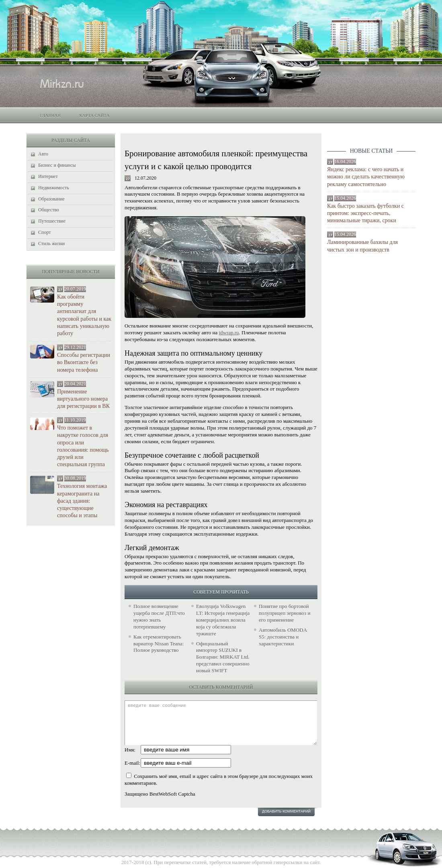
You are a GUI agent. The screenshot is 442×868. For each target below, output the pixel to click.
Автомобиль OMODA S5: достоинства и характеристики (283, 637)
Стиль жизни (51, 244)
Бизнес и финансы (57, 165)
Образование (51, 199)
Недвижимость (54, 188)
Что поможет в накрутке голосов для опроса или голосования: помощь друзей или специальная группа (83, 446)
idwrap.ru (229, 333)
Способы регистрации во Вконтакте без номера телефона (84, 362)
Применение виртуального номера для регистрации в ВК (83, 399)
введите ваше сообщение (221, 723)
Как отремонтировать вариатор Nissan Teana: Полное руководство (159, 644)
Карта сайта (94, 115)
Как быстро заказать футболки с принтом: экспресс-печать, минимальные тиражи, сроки (365, 213)
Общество (49, 210)
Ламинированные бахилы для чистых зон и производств (362, 246)
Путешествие (52, 221)
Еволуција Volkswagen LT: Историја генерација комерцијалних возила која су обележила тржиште (223, 620)
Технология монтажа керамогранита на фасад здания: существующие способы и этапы (82, 501)
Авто (43, 154)
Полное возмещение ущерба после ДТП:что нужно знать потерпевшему (159, 616)
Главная (50, 115)
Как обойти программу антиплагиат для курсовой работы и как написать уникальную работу (84, 315)
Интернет (48, 176)
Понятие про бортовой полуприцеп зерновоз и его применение (284, 613)
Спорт (45, 232)
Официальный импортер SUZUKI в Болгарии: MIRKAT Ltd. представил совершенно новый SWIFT (223, 657)
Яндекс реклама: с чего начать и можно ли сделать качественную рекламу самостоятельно (366, 177)
